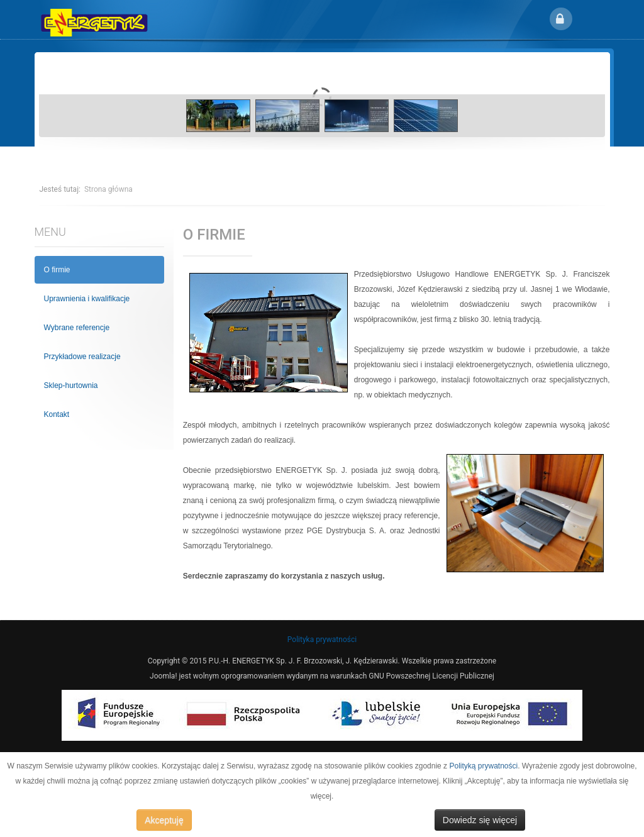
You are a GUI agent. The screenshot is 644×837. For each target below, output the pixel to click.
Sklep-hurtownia (71, 385)
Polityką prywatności (483, 766)
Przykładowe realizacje (82, 357)
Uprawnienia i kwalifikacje (87, 299)
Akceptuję (164, 820)
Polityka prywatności (322, 640)
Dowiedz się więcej (480, 820)
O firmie (57, 270)
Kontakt (57, 414)
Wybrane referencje (77, 328)
